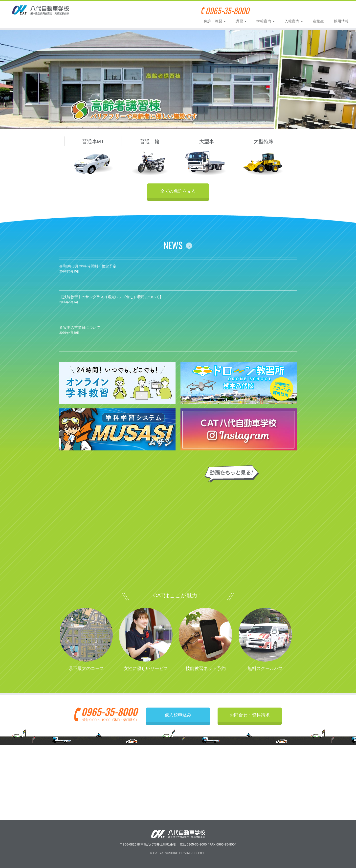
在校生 (318, 21)
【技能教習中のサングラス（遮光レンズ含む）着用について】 (111, 299)
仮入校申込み (283, 10)
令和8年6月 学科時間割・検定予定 (88, 269)
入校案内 (294, 21)
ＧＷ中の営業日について (80, 330)
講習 (241, 21)
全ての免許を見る (178, 191)
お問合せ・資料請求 (327, 10)
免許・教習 (215, 21)
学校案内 (266, 21)
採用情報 (341, 21)
